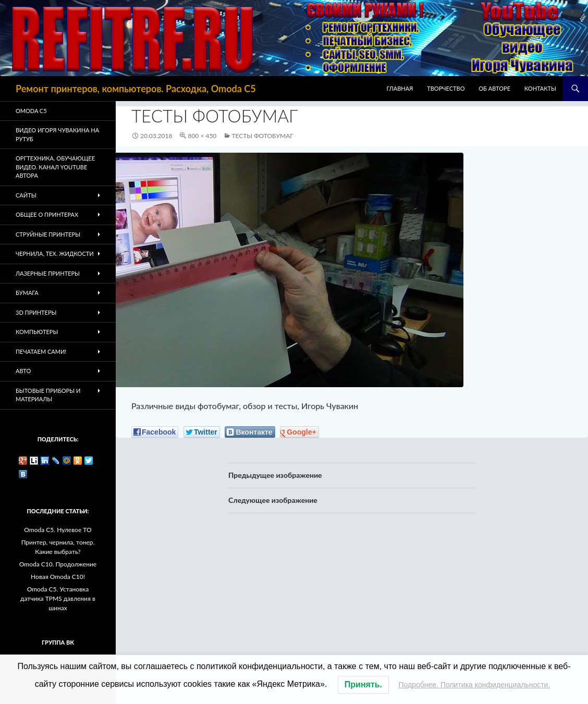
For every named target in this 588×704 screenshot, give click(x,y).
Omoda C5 (31, 111)
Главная (400, 88)
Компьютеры (37, 332)
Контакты (540, 88)
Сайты (26, 195)
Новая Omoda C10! (58, 577)
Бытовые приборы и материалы (48, 395)
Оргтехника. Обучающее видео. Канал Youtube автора (55, 167)
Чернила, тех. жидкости (55, 254)
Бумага (27, 293)
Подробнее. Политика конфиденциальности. (475, 685)
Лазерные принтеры (48, 273)
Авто (23, 371)
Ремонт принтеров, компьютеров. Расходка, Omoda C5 (136, 89)
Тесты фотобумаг (262, 136)
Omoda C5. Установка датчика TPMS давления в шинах (58, 598)
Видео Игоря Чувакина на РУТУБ (57, 134)
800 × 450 (202, 136)
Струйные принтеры (48, 234)
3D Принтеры (36, 312)
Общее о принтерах (47, 214)
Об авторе (494, 88)
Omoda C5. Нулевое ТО (58, 530)
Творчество (446, 88)
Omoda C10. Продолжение (58, 564)
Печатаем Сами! (41, 351)
